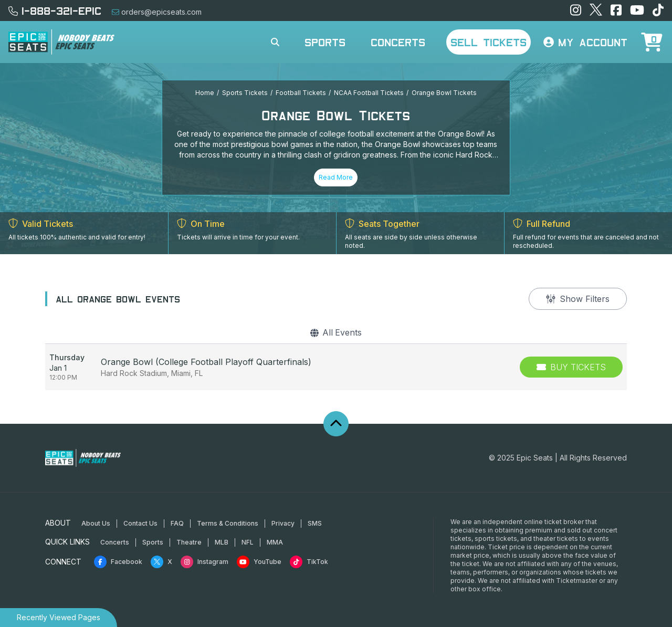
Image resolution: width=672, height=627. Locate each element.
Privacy (283, 523)
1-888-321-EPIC (55, 11)
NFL (248, 542)
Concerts (398, 42)
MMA (275, 542)
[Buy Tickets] (571, 367)
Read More (336, 177)
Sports (325, 42)
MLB (222, 542)
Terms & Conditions (228, 523)
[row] (336, 367)
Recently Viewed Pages (59, 617)
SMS (315, 523)
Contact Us (140, 523)
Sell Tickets (489, 42)
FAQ (177, 523)
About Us (96, 523)
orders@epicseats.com (157, 12)
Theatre (189, 542)
